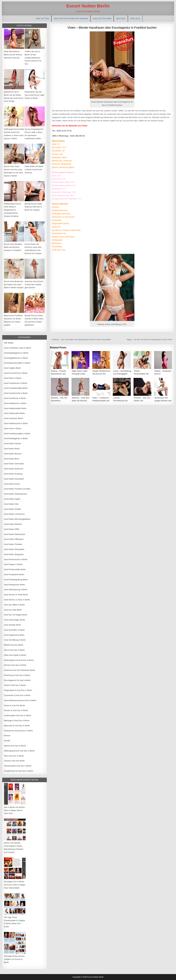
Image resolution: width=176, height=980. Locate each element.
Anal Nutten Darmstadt (14, 464)
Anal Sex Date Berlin (13, 610)
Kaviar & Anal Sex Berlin (15, 705)
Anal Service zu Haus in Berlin (17, 600)
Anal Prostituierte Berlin (14, 574)
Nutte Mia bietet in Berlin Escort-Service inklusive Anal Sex (13, 55)
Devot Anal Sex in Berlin (14, 650)
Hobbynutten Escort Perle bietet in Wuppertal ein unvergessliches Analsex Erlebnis (13, 210)
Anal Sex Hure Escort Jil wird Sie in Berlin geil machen (34, 285)
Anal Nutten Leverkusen (14, 514)
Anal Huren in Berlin (13, 428)
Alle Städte (9, 343)
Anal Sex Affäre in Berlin (14, 605)
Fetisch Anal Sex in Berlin (15, 685)
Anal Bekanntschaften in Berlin (17, 363)
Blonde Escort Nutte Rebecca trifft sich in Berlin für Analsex (33, 207)
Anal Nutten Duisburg (13, 474)
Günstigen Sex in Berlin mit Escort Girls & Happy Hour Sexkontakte (15, 885)
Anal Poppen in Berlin (13, 564)
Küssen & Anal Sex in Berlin (16, 710)
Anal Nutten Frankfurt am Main (71, 19)
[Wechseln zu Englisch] (135, 19)
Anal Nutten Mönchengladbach (17, 519)
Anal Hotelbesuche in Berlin (16, 423)
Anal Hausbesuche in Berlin (16, 393)
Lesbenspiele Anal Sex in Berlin (18, 715)
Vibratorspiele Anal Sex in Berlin (18, 766)
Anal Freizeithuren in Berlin (16, 383)
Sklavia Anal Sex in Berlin (15, 746)
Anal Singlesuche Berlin (14, 635)
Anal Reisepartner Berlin (15, 585)
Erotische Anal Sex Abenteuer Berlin (20, 670)
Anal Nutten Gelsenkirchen (16, 494)
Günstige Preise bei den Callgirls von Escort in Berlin (14, 959)
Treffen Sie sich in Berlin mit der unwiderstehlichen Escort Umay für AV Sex (33, 58)
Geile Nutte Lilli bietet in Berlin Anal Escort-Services (34, 169)
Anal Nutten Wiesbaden (14, 549)
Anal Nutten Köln (11, 504)
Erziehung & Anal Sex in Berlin (17, 675)
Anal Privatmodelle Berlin (15, 569)
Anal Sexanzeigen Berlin (15, 620)
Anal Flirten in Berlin (13, 378)
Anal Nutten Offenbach (14, 539)
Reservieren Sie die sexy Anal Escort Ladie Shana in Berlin (34, 95)
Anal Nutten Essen (12, 484)
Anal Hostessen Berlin (14, 418)
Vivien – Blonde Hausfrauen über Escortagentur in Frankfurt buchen (112, 27)
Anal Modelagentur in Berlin (16, 438)
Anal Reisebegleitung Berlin (16, 580)
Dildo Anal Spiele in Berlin (15, 655)
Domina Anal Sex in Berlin (15, 665)
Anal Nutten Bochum (13, 454)
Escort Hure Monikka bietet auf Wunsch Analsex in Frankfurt (13, 247)
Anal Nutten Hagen (12, 499)
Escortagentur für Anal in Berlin (17, 680)
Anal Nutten (42, 19)
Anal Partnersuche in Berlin (16, 559)
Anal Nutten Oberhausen (15, 534)
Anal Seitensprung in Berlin (16, 590)
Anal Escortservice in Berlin (16, 373)
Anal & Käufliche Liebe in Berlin (18, 348)
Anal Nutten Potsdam (13, 544)
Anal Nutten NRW (102, 19)
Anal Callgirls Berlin (12, 368)
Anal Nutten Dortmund (14, 469)
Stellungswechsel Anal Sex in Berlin (19, 751)
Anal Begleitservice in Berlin (16, 358)
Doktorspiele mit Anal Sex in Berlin (19, 660)
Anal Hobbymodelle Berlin (15, 408)
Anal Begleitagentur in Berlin (16, 353)
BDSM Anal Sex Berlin (14, 645)
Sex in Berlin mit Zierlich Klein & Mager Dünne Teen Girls (14, 810)
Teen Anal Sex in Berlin (14, 756)
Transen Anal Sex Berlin (14, 761)
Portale (7, 741)
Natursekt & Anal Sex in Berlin (17, 726)
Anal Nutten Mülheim (13, 524)
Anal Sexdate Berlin (13, 625)
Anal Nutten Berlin (12, 449)
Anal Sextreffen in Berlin (14, 630)
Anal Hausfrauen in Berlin (15, 398)
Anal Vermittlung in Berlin (15, 640)
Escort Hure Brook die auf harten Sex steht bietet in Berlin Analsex (14, 285)
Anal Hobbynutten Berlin (14, 413)
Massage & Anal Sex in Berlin (17, 721)
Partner (7, 736)
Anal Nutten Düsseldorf (14, 479)
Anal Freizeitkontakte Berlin (16, 388)
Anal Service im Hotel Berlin (16, 595)
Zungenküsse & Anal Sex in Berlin (19, 771)
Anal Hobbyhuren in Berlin (15, 403)
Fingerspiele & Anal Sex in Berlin (18, 690)
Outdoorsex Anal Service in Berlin (18, 731)
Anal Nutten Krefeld (12, 509)
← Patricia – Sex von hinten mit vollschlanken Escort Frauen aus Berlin (80, 340)
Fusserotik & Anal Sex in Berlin (17, 695)
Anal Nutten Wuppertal (14, 554)
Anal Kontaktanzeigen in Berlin (17, 434)
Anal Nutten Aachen (13, 444)
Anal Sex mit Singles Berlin (16, 615)
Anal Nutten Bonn (12, 459)
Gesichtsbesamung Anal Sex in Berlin (20, 700)
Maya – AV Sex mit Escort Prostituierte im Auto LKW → (151, 340)
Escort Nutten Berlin (88, 6)
